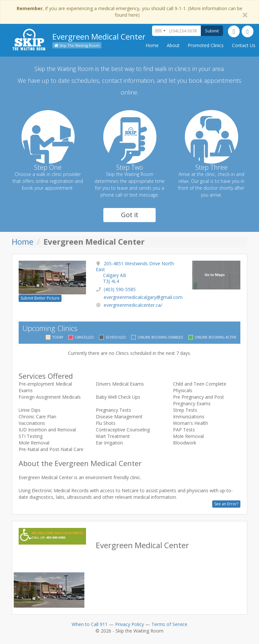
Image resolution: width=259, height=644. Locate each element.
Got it (130, 215)
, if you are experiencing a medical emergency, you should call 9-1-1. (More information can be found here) (129, 12)
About (173, 45)
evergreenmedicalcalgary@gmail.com (143, 297)
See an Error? (226, 504)
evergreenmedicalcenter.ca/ (133, 305)
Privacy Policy (129, 624)
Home (152, 45)
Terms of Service (169, 624)
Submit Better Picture (40, 298)
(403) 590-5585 (120, 289)
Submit (212, 31)
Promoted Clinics (206, 45)
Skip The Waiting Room (77, 45)
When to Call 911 (90, 624)
